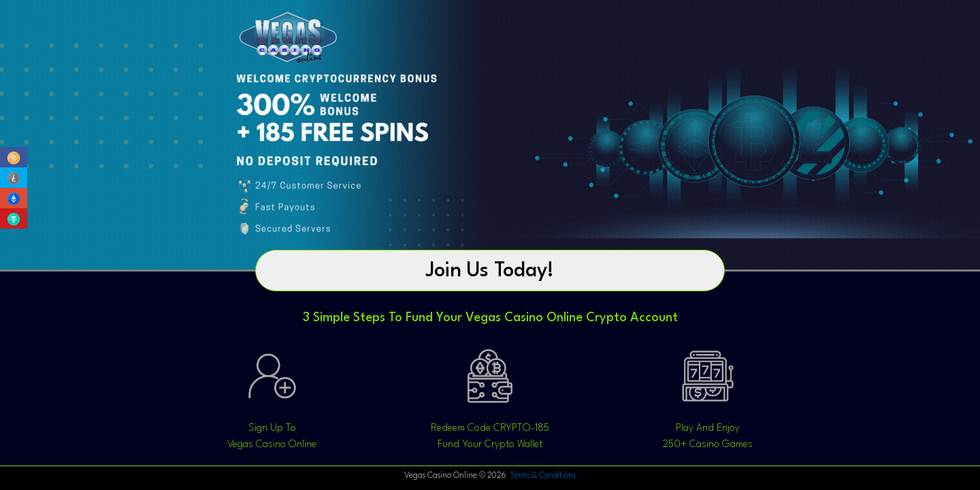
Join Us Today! (490, 271)
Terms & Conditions (542, 476)
